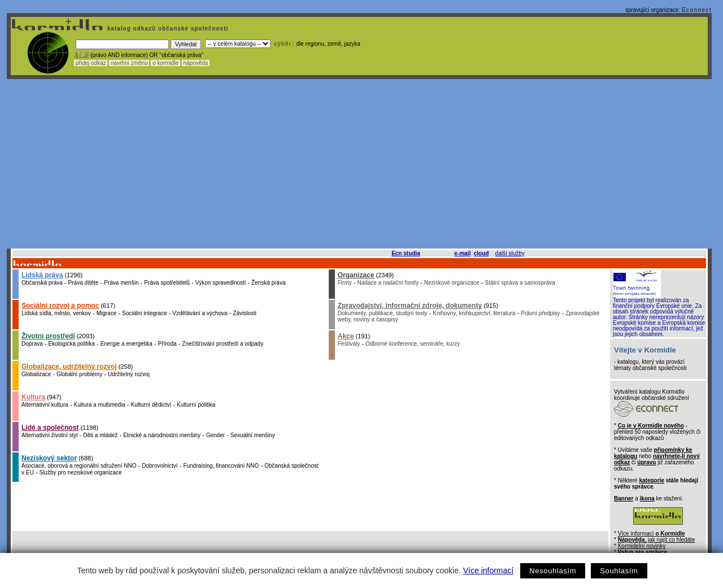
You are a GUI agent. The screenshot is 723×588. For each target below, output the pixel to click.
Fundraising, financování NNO (221, 466)
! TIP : (81, 55)
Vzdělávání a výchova (200, 313)
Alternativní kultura (45, 405)
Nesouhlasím (553, 571)
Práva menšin (121, 283)
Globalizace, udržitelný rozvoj (69, 367)
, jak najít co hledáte (657, 540)
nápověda (196, 63)
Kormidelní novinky (642, 546)
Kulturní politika (196, 405)
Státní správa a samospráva (520, 283)
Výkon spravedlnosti (221, 283)
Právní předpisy (540, 313)
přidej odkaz (91, 63)
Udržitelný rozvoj (129, 374)
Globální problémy (79, 374)
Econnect (697, 10)
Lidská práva (42, 275)
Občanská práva (42, 283)
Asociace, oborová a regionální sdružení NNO (79, 466)
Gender (215, 435)
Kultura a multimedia (100, 405)
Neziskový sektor (49, 458)
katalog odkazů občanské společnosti (167, 29)
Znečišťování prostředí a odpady (223, 344)
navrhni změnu (129, 63)
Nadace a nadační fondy (388, 283)
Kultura (33, 397)
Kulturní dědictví (151, 405)
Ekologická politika (72, 344)
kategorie (651, 480)
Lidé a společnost (50, 428)
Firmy (345, 283)
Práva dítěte (84, 283)
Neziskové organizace (452, 283)
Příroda (167, 344)
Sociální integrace (145, 313)
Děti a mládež (100, 435)
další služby (510, 253)
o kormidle (165, 63)
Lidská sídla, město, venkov (56, 313)
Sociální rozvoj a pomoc (60, 306)
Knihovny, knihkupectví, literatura (474, 313)
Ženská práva (269, 283)
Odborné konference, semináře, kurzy (413, 344)
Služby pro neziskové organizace (80, 472)
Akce (346, 336)
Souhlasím (619, 571)
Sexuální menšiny (253, 435)
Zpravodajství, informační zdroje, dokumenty (410, 306)
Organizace (356, 275)
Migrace (107, 313)
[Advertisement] (359, 164)
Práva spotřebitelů (167, 283)
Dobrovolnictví (160, 466)
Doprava (32, 344)
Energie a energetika (127, 344)
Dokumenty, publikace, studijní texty (383, 313)
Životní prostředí (48, 336)
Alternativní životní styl (49, 435)
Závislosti (245, 313)
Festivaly (349, 344)
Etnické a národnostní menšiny (162, 435)
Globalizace (36, 374)
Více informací (488, 570)
